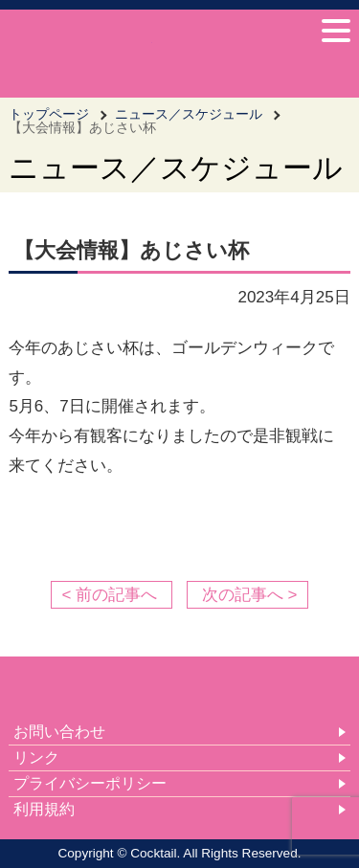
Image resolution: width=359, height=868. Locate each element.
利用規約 (44, 809)
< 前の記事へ (109, 595)
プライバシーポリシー (90, 783)
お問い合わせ (59, 732)
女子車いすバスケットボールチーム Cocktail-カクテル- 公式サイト (80, 51)
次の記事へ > (250, 595)
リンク (36, 757)
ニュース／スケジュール (189, 114)
